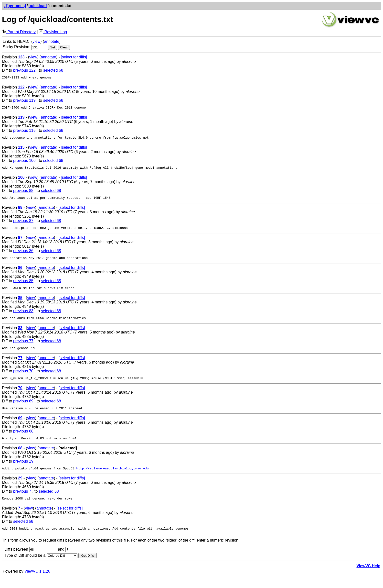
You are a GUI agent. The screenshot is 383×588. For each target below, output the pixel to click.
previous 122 (24, 70)
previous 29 (23, 471)
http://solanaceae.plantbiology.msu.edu (112, 478)
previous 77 (23, 348)
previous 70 (23, 378)
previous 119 (24, 101)
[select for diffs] (74, 57)
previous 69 (23, 409)
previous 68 (23, 440)
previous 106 (24, 163)
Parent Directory (19, 32)
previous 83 (23, 317)
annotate (52, 41)
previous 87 (23, 224)
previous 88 (23, 194)
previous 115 (24, 132)
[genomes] (16, 6)
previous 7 (22, 502)
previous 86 (23, 255)
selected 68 (53, 70)
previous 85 (23, 286)
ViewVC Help (368, 578)
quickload (38, 6)
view (36, 41)
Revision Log (53, 32)
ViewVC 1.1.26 (37, 583)
